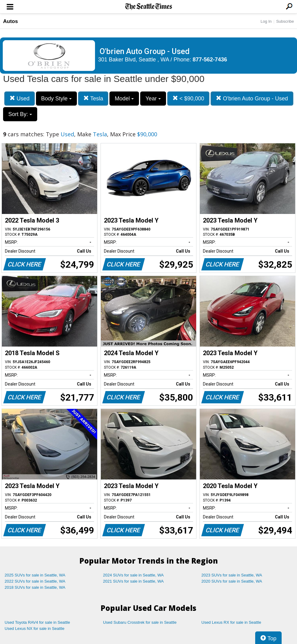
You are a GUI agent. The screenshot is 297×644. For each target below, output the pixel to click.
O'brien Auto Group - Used (252, 98)
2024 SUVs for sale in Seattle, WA (133, 575)
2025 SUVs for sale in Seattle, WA (35, 575)
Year (153, 99)
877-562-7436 (210, 60)
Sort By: (20, 114)
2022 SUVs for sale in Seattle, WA (35, 581)
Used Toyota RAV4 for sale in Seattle (37, 622)
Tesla (93, 98)
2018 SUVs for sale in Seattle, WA (35, 587)
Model (124, 99)
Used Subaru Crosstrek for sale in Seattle (140, 622)
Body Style (56, 99)
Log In (266, 21)
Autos (10, 21)
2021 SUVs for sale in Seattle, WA (133, 581)
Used (20, 98)
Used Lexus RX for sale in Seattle (231, 622)
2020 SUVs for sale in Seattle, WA (232, 581)
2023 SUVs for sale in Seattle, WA (232, 575)
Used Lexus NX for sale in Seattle (34, 628)
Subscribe (285, 21)
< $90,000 (188, 98)
